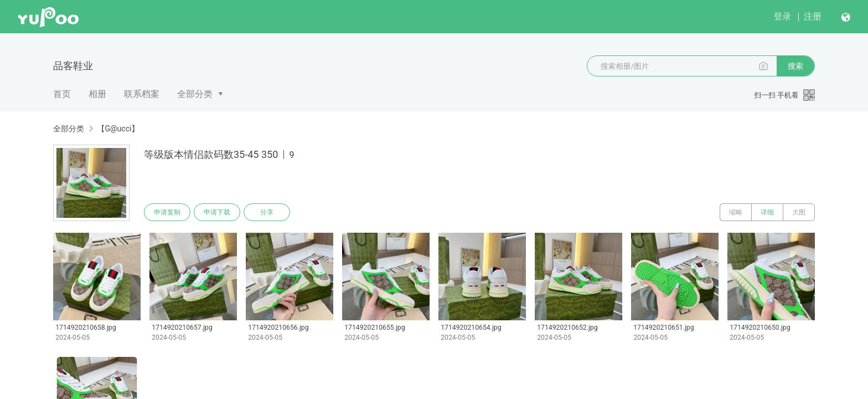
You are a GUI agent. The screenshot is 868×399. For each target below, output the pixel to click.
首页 (62, 94)
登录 (782, 16)
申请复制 (167, 212)
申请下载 (217, 212)
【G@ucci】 (118, 129)
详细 (767, 212)
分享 (267, 212)
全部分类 (195, 94)
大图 (799, 212)
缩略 (736, 212)
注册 (813, 16)
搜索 (795, 66)
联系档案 (142, 94)
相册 (97, 94)
